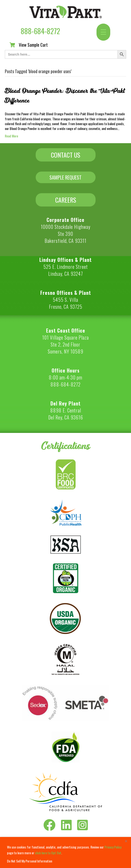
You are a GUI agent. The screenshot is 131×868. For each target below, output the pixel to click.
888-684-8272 (40, 31)
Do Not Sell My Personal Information (30, 861)
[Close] (126, 841)
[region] (65, 852)
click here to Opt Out (48, 853)
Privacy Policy (113, 847)
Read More (11, 136)
